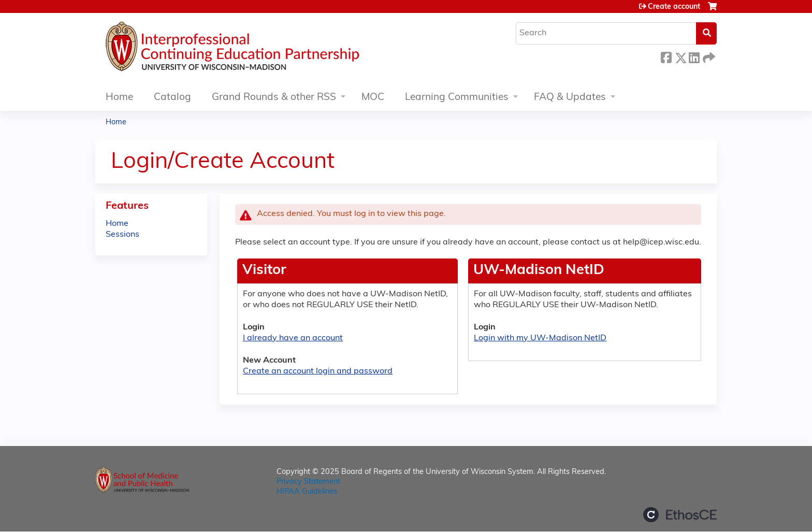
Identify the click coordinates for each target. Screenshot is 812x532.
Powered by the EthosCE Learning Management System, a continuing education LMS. (680, 515)
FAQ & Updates (570, 98)
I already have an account (293, 338)
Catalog (172, 98)
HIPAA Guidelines (307, 492)
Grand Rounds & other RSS (274, 98)
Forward (708, 56)
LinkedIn (694, 56)
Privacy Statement (308, 482)
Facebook (666, 56)
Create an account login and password (318, 371)
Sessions (122, 235)
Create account (674, 7)
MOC (373, 98)
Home (119, 98)
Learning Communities (457, 98)
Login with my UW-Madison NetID (540, 338)
